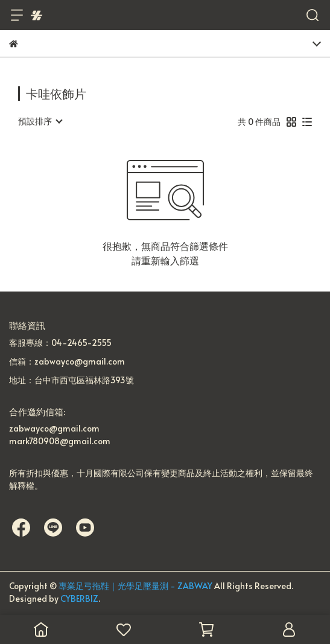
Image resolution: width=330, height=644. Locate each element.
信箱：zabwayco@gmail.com (67, 361)
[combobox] (40, 121)
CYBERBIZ (79, 598)
